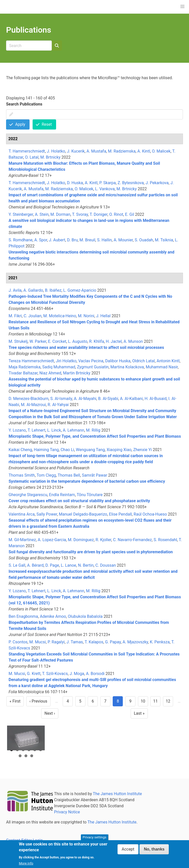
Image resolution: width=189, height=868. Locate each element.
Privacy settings (94, 840)
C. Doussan (105, 565)
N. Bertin (86, 565)
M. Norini (86, 316)
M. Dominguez (81, 540)
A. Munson (133, 341)
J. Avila (15, 290)
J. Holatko (56, 151)
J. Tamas (75, 642)
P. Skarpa (108, 183)
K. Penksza (160, 642)
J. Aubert (57, 240)
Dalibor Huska (118, 361)
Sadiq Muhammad (59, 367)
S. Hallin (104, 240)
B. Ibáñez (53, 290)
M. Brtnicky (50, 157)
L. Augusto (78, 341)
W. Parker (38, 341)
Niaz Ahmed (50, 373)
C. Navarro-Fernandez (132, 540)
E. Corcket (57, 341)
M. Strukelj (18, 341)
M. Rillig (93, 430)
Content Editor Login (24, 840)
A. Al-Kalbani (131, 399)
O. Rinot (116, 214)
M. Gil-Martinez (22, 540)
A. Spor (41, 240)
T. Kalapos (94, 642)
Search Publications (24, 104)
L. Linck (54, 430)
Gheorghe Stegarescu (28, 495)
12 (169, 703)
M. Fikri (15, 316)
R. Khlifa (97, 341)
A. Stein (42, 214)
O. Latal (32, 157)
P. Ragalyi (56, 642)
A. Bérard (35, 565)
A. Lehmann (73, 430)
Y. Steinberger (21, 214)
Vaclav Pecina (91, 361)
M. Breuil (87, 240)
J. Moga (77, 674)
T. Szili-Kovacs (55, 674)
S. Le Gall (17, 565)
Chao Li (67, 450)
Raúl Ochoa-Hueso (150, 514)
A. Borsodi (95, 674)
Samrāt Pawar (94, 475)
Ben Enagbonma (23, 616)
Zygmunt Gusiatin (93, 367)
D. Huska (75, 183)
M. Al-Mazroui (33, 405)
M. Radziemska (122, 151)
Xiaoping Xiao (119, 450)
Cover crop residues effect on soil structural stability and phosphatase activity (79, 501)
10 (144, 703)
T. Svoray (80, 214)
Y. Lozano (17, 430)
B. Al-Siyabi (108, 399)
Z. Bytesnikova (131, 183)
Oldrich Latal (144, 361)
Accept (128, 851)
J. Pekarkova (157, 183)
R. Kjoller (103, 540)
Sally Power (47, 514)
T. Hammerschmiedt (27, 151)
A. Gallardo (33, 290)
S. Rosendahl (165, 540)
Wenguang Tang (90, 450)
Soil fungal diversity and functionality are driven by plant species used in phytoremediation (91, 552)
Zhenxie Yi (143, 450)
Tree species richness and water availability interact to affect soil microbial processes (86, 347)
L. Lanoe (69, 565)
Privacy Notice (67, 812)
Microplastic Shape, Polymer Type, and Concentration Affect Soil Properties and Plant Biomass (95, 436)
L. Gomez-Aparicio (80, 290)
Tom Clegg (46, 475)
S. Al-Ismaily (61, 399)
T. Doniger (99, 214)
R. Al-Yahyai (58, 405)
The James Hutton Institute (117, 794)
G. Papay (113, 642)
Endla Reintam (62, 495)
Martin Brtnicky (77, 373)
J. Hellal (103, 316)
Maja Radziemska (25, 367)
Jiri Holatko (66, 361)
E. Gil (130, 214)
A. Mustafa (96, 151)
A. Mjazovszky (135, 642)
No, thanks (154, 851)
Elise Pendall (120, 514)
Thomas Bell (69, 475)
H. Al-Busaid (156, 399)
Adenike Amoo (53, 616)
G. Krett (34, 674)
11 (157, 703)
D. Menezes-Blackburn (29, 399)
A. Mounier (123, 240)
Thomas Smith (22, 475)
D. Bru (72, 240)
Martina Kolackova (127, 367)
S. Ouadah (144, 240)
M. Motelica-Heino (60, 316)
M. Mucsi (38, 642)
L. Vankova (105, 189)
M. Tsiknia (164, 240)
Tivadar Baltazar (23, 373)
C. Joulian (32, 316)
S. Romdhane (21, 240)
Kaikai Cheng (20, 450)
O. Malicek (161, 151)
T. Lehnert (36, 430)
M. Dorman (61, 214)
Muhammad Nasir (162, 367)
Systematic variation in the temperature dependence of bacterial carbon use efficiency (87, 481)
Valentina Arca (22, 514)
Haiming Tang (46, 450)
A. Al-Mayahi (85, 399)
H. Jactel (114, 341)
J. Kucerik (76, 151)
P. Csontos (18, 642)
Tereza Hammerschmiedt (31, 361)
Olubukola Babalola (85, 616)
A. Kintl (144, 151)
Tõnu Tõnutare (89, 495)
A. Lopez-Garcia (52, 540)
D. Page (52, 565)
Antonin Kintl (168, 361)
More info (26, 865)
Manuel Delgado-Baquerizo (83, 514)
